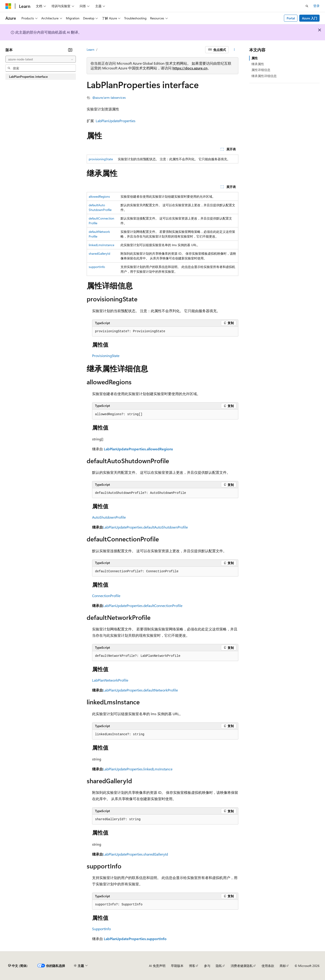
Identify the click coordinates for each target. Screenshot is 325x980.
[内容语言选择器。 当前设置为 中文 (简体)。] (18, 966)
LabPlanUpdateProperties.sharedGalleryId (135, 854)
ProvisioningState (106, 356)
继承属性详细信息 (264, 76)
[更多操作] (234, 50)
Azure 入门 (310, 18)
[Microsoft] (8, 6)
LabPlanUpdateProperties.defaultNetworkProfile (140, 690)
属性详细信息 (261, 70)
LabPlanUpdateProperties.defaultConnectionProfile (143, 606)
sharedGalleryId (99, 253)
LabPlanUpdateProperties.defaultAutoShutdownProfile (145, 527)
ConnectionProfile (106, 596)
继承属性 (258, 64)
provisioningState (101, 159)
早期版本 (177, 966)
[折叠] (70, 50)
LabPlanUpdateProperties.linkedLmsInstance (138, 769)
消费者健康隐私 (242, 966)
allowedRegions (99, 196)
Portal (291, 18)
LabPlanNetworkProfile (110, 680)
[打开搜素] (307, 6)
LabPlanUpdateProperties (116, 121)
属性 (255, 58)
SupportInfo (101, 929)
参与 (207, 966)
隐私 (219, 966)
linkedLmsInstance (101, 245)
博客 (192, 966)
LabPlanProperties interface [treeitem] (28, 77)
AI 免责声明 (157, 966)
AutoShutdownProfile (109, 517)
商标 (283, 966)
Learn (91, 49)
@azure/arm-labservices (109, 97)
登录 (316, 6)
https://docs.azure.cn (190, 68)
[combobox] (41, 59)
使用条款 (268, 966)
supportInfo (97, 267)
